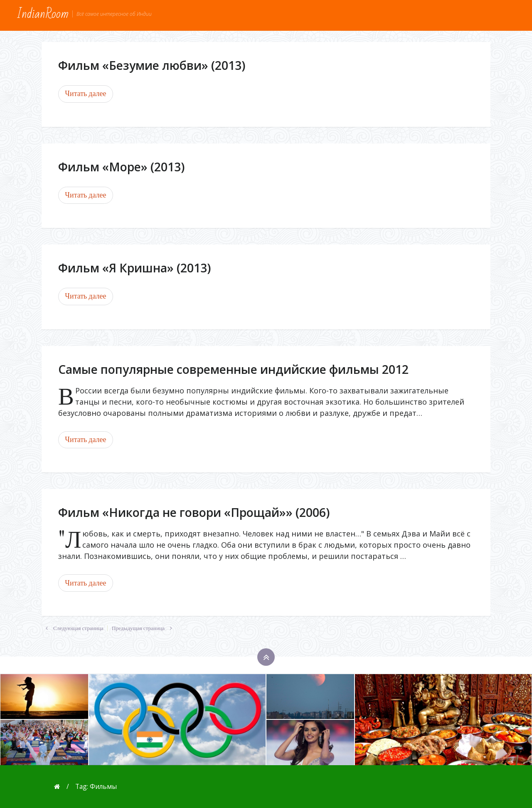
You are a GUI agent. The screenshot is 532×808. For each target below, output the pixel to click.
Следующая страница (73, 628)
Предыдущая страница (144, 628)
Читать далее (85, 94)
